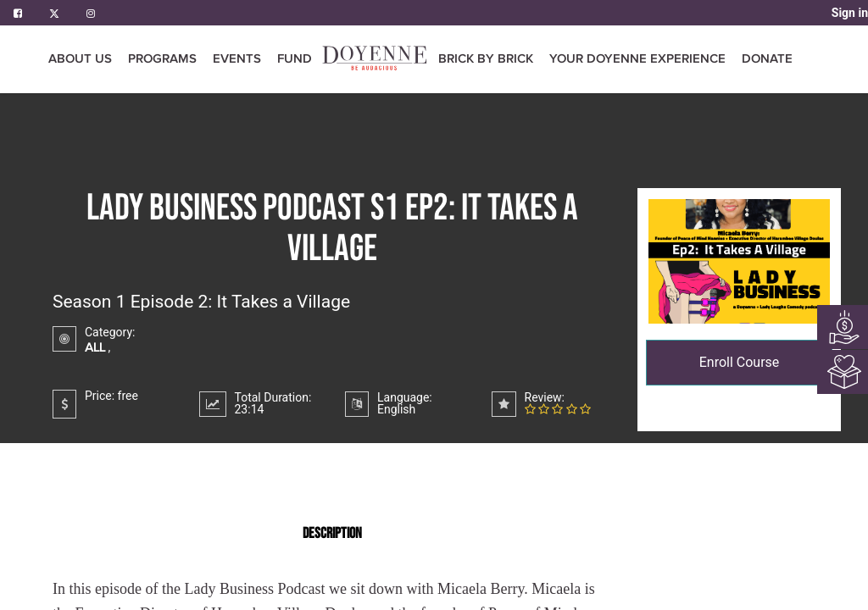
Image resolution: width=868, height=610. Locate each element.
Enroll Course (740, 362)
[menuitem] (295, 59)
